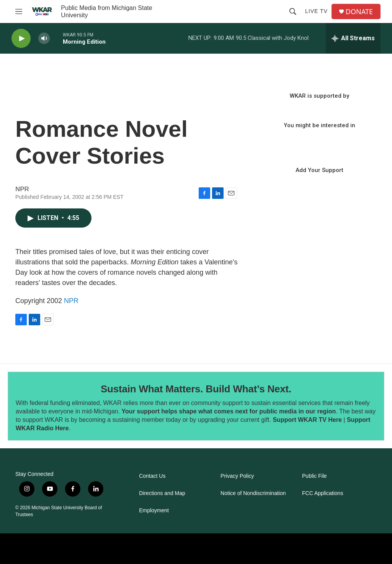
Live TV (316, 11)
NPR (71, 301)
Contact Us (152, 476)
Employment (154, 511)
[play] (21, 39)
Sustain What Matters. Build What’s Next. (196, 389)
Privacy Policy (237, 476)
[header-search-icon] (293, 11)
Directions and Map (162, 493)
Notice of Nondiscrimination (253, 493)
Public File (314, 476)
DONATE (359, 12)
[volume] (44, 39)
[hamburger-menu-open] (19, 11)
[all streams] (353, 38)
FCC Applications (323, 493)
